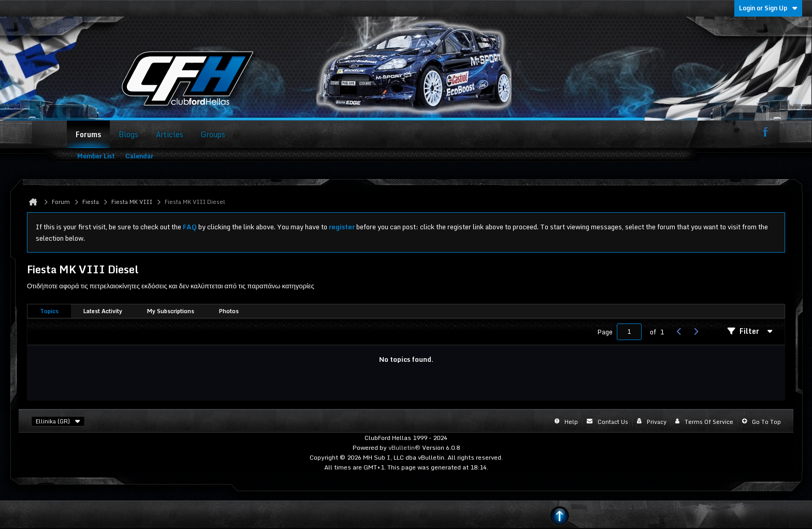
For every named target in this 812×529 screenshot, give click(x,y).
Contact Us (613, 422)
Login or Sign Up (768, 8)
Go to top (766, 422)
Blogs (128, 134)
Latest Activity (103, 311)
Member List (96, 156)
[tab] (49, 311)
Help (571, 422)
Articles (170, 134)
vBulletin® (404, 447)
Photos (229, 311)
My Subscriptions (171, 311)
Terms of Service (709, 422)
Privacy (657, 422)
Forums (88, 134)
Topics (49, 311)
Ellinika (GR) (58, 421)
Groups (213, 134)
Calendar (139, 156)
